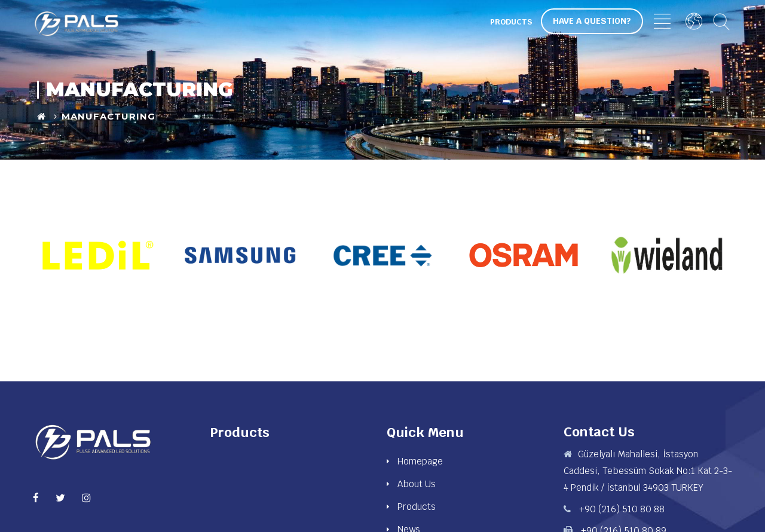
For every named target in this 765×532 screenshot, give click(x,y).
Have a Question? (592, 21)
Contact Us (599, 432)
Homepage (420, 461)
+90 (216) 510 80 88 (621, 509)
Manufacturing (108, 116)
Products (511, 22)
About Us (417, 484)
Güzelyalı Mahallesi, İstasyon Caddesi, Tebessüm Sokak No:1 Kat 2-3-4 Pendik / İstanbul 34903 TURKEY (648, 471)
